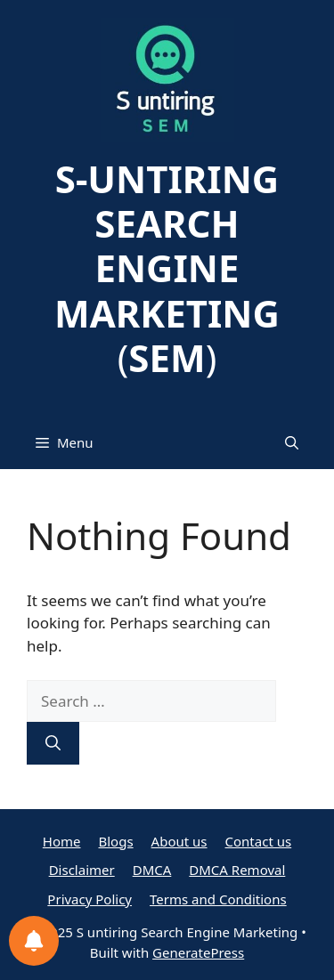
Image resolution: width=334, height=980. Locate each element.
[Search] (53, 743)
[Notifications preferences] (34, 941)
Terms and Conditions (218, 899)
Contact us (259, 841)
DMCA (152, 870)
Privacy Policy (90, 899)
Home (62, 841)
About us (179, 841)
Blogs (116, 841)
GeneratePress (198, 952)
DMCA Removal (237, 870)
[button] (292, 442)
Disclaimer (82, 870)
